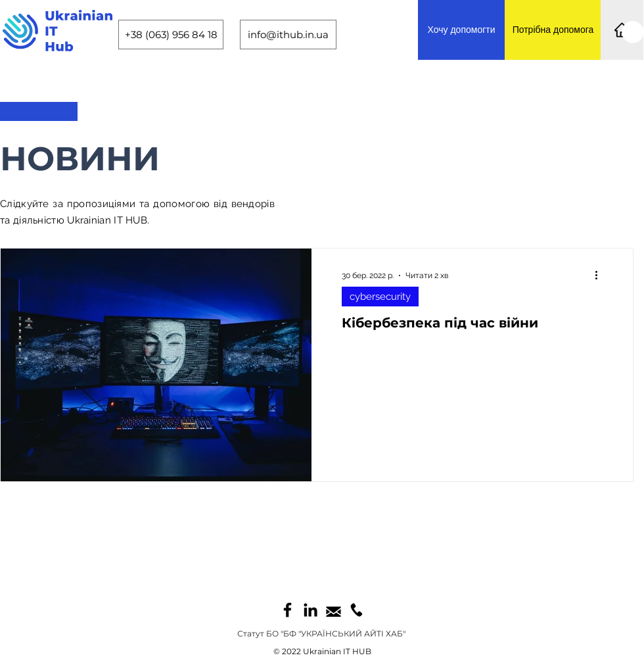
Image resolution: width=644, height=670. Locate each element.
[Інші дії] (601, 275)
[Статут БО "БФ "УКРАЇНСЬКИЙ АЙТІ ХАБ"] (321, 634)
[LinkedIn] (310, 610)
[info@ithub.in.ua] (288, 35)
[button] (633, 32)
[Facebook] (287, 610)
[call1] (356, 610)
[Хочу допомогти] (461, 30)
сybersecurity (380, 297)
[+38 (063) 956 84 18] (171, 35)
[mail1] (333, 610)
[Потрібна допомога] (553, 30)
